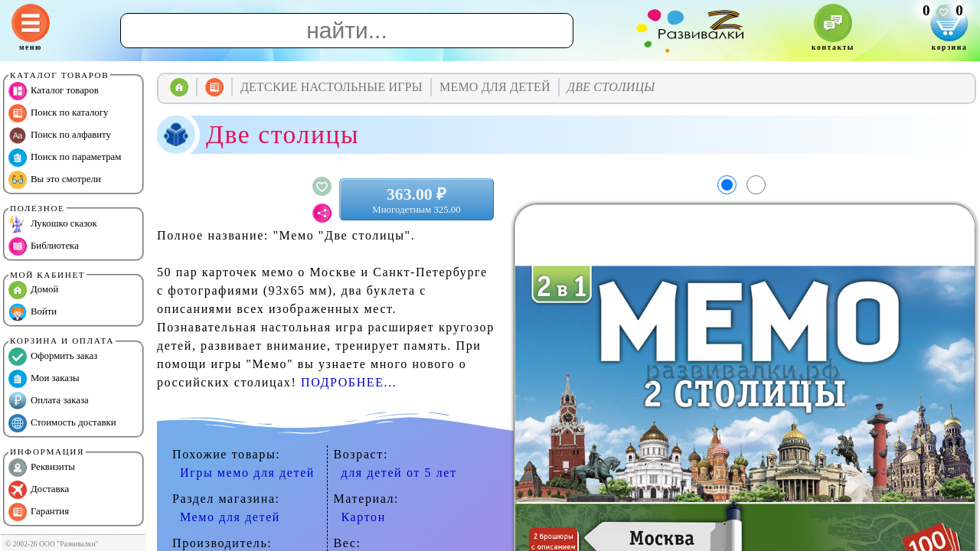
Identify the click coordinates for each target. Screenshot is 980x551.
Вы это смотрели (55, 180)
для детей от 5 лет (399, 473)
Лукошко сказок (53, 224)
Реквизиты (42, 468)
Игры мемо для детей (247, 473)
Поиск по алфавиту (60, 135)
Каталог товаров (54, 91)
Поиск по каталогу (58, 113)
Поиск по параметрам (65, 158)
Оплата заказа (49, 401)
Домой (33, 290)
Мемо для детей (230, 517)
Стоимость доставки (62, 423)
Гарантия (39, 512)
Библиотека (44, 246)
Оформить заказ (53, 357)
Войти (33, 312)
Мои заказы (44, 379)
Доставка (39, 490)
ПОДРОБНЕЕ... (349, 382)
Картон (364, 517)
